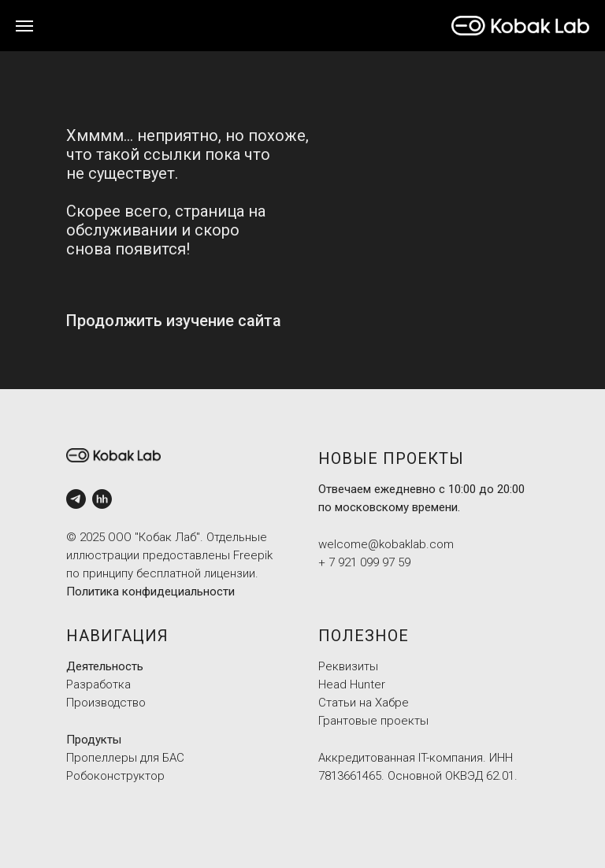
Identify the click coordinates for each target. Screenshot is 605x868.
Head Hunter (352, 684)
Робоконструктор (115, 776)
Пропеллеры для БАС (125, 758)
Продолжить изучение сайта (174, 321)
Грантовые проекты (373, 721)
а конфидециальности (174, 592)
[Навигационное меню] (24, 26)
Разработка (98, 684)
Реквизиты (348, 666)
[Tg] (76, 499)
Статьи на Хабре (364, 703)
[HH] (102, 499)
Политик (89, 592)
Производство (106, 703)
